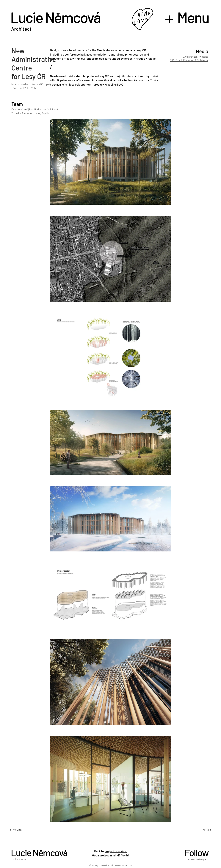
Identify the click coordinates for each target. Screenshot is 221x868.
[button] (189, 17)
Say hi (125, 855)
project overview (116, 851)
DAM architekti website (195, 57)
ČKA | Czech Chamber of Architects (189, 60)
